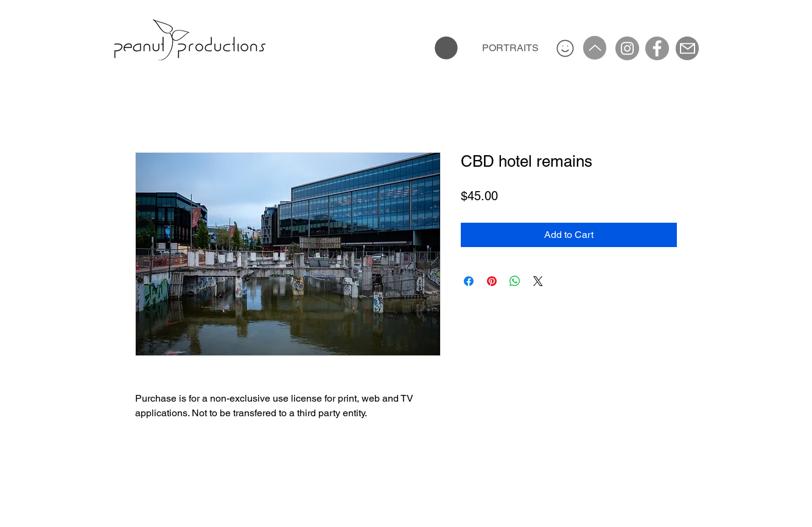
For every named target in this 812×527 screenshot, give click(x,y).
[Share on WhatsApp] (515, 281)
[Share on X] (538, 281)
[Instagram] (627, 48)
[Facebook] (657, 48)
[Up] (595, 48)
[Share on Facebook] (469, 281)
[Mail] (687, 48)
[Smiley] (565, 48)
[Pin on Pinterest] (492, 281)
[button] (446, 48)
